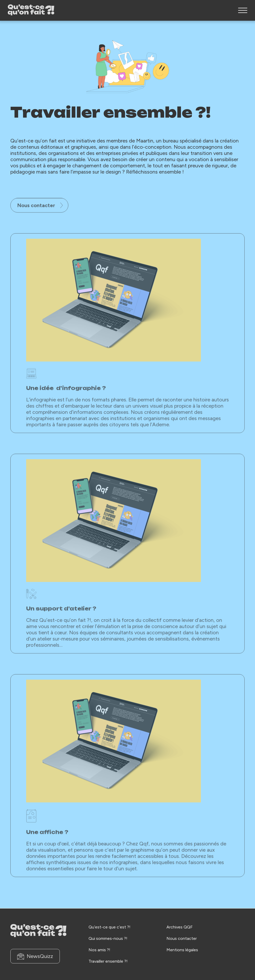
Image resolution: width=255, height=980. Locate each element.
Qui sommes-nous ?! (108, 938)
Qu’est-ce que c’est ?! (110, 927)
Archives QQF (180, 927)
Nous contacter (40, 219)
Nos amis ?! (99, 950)
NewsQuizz (35, 956)
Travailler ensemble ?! (108, 961)
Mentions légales (182, 950)
